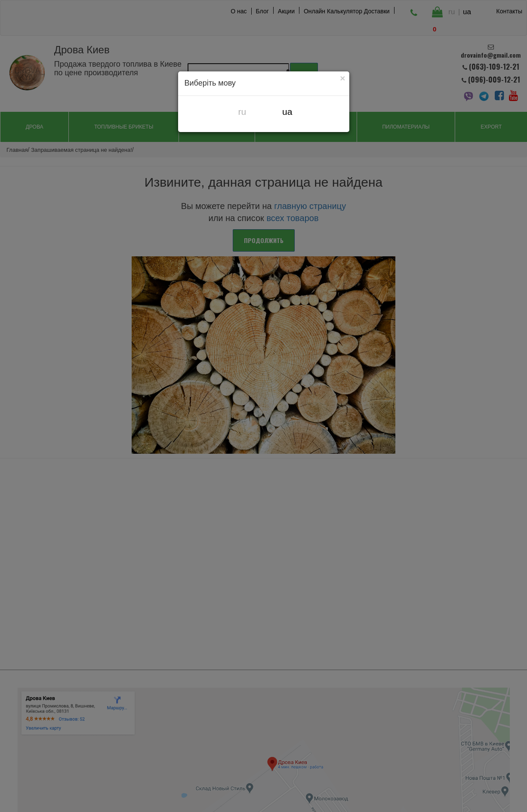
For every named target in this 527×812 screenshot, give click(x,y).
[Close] (343, 78)
